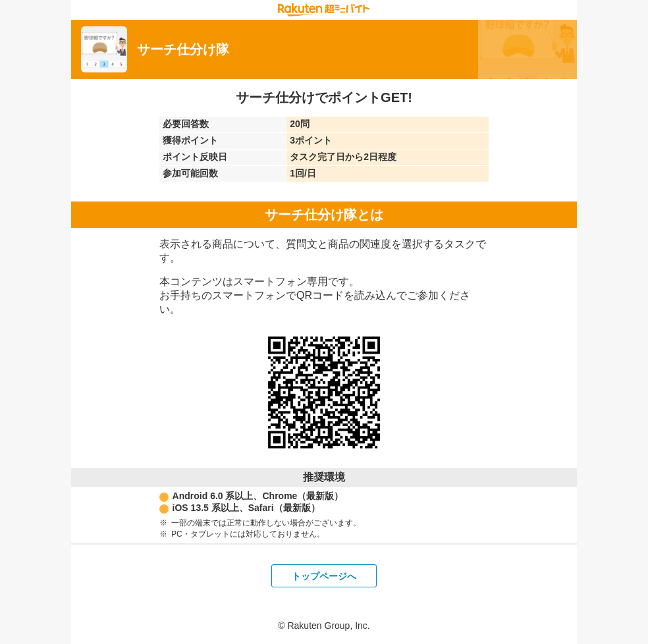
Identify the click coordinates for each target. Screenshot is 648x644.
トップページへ (324, 576)
